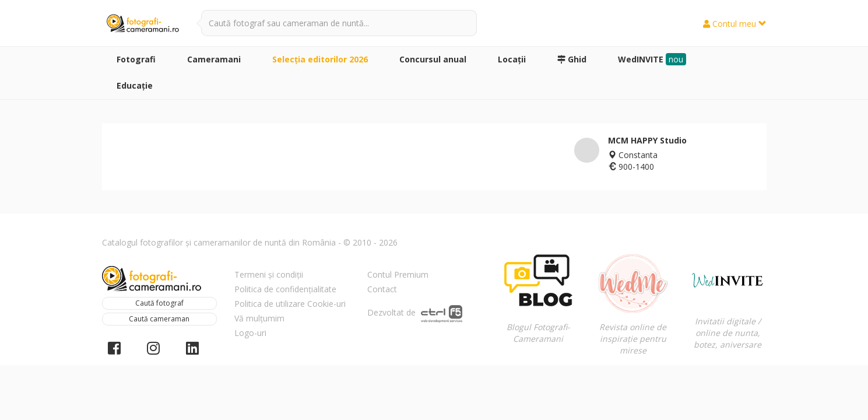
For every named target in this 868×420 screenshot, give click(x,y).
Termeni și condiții (269, 274)
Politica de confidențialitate (285, 289)
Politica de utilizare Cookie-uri (290, 304)
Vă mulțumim (259, 318)
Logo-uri (250, 333)
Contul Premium (398, 274)
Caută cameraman (159, 319)
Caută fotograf (159, 303)
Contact (382, 289)
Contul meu (735, 24)
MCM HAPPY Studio (647, 140)
